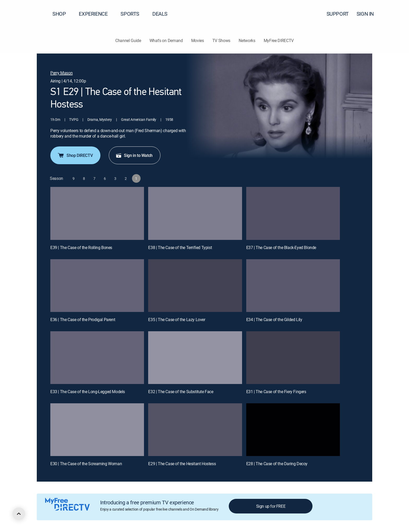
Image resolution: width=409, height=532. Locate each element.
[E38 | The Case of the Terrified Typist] (195, 213)
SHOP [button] (62, 14)
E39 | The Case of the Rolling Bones (81, 247)
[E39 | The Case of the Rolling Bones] (97, 213)
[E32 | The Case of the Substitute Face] (195, 358)
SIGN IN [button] (368, 14)
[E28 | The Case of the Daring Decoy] (293, 430)
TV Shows (221, 40)
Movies (198, 40)
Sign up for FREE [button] (271, 506)
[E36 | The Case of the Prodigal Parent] (97, 286)
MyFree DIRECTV (279, 40)
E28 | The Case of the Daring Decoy (277, 464)
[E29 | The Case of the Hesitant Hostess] (195, 430)
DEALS (160, 14)
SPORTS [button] (133, 14)
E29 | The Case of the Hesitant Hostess (182, 464)
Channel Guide (128, 40)
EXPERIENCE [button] (96, 14)
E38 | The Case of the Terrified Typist (180, 247)
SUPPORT (338, 14)
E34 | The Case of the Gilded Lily (274, 320)
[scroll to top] (19, 514)
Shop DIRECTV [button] (75, 155)
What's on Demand (166, 40)
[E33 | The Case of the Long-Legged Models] (97, 358)
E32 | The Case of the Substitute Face (181, 392)
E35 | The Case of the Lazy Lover (177, 320)
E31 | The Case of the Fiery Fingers (276, 392)
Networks (247, 40)
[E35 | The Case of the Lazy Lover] (195, 286)
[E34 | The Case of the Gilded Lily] (293, 286)
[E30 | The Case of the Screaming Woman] (97, 430)
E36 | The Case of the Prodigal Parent (83, 320)
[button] (396, 14)
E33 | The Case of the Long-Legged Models (88, 392)
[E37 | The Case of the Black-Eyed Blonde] (293, 213)
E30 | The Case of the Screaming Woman (86, 464)
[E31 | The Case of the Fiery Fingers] (293, 358)
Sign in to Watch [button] (134, 155)
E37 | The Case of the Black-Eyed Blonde (281, 247)
